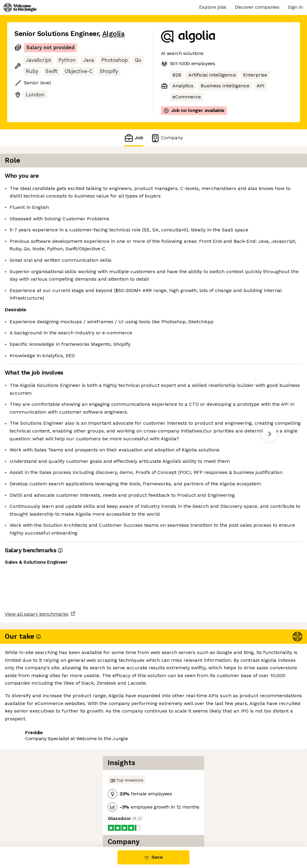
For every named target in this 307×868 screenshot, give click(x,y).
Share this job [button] (31, 821)
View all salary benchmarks (44, 798)
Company (167, 138)
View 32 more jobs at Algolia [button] (89, 821)
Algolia (113, 34)
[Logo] (20, 8)
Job (134, 138)
